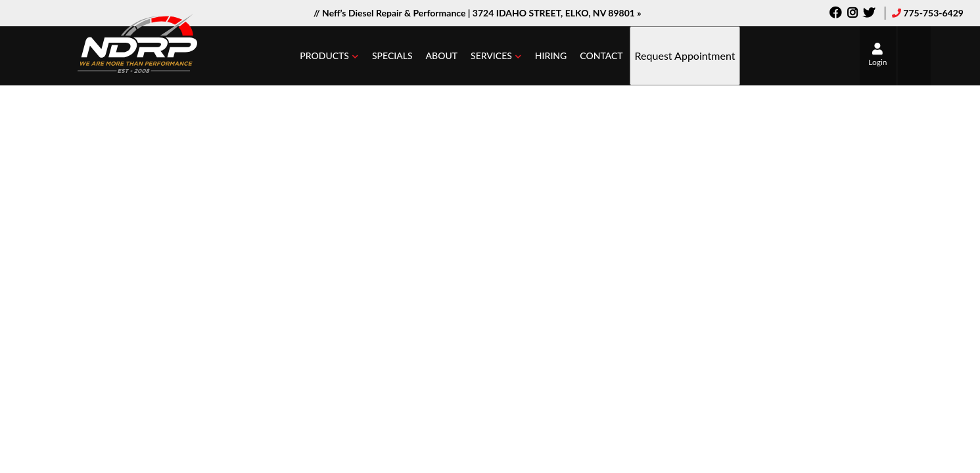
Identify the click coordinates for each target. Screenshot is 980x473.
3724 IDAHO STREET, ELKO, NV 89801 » (557, 13)
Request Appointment (685, 56)
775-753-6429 (933, 13)
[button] (329, 56)
